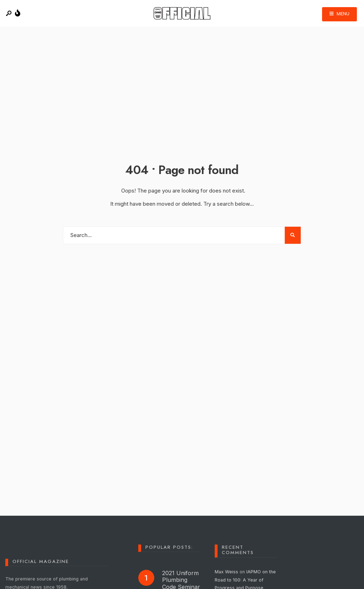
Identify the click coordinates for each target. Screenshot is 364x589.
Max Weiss (226, 572)
